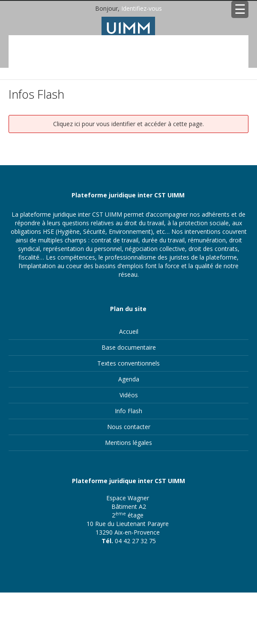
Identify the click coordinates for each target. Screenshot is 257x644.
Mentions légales (128, 443)
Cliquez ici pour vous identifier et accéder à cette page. (128, 124)
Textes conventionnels (128, 363)
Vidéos (129, 395)
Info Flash (128, 411)
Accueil (129, 331)
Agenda (129, 379)
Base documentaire (129, 347)
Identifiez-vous (142, 8)
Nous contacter (129, 427)
